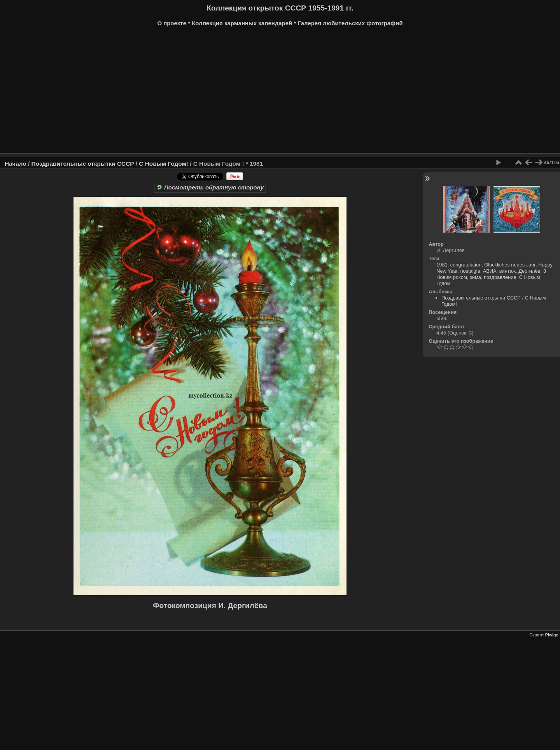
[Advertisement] (280, 93)
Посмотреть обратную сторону (210, 187)
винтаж (507, 271)
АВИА (490, 271)
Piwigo (552, 635)
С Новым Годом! (164, 164)
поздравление (500, 277)
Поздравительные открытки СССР (82, 164)
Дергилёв (529, 271)
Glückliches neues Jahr (510, 265)
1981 (442, 265)
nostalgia (470, 271)
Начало (16, 164)
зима (475, 277)
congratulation (466, 265)
